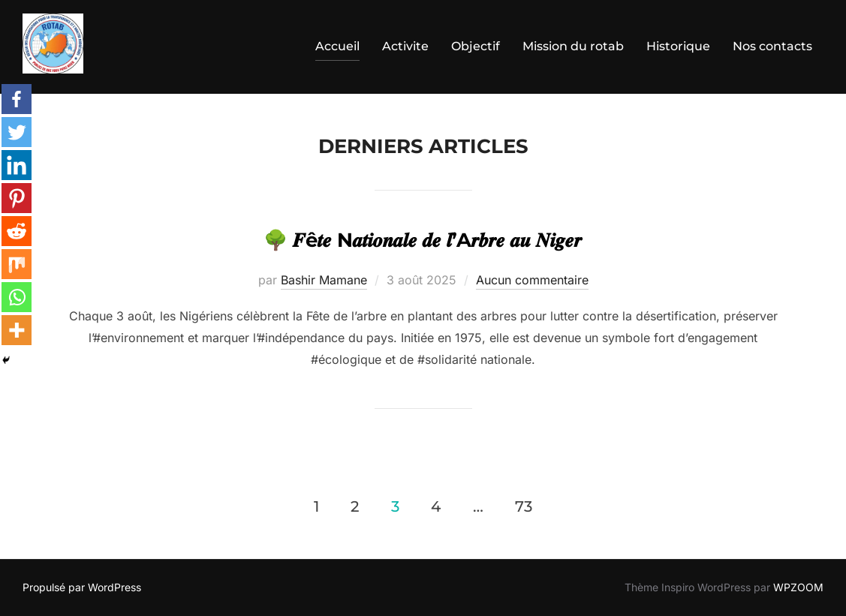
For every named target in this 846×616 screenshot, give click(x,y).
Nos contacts (772, 46)
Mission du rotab (573, 46)
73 (524, 506)
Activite (405, 46)
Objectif (476, 46)
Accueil (337, 46)
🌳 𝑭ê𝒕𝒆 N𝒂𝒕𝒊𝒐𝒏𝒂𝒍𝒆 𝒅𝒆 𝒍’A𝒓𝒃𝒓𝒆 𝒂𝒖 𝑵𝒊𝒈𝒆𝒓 (423, 240)
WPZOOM (798, 587)
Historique (678, 46)
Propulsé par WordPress (82, 587)
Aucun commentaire (532, 280)
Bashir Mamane (324, 280)
